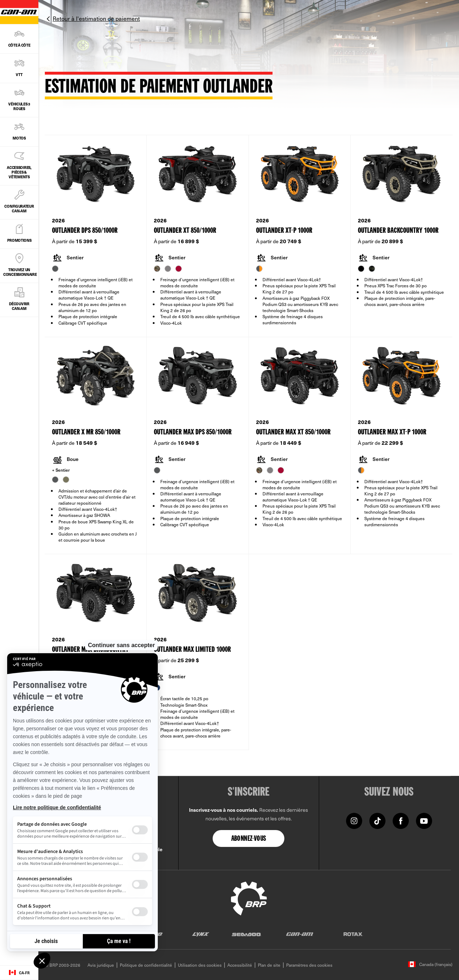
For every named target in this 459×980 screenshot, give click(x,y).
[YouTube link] (424, 820)
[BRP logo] (249, 897)
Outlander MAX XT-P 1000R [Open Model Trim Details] (392, 432)
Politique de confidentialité (146, 965)
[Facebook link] (401, 820)
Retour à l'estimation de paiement (96, 18)
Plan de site (269, 965)
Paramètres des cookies (309, 965)
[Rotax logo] (353, 934)
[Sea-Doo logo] (246, 934)
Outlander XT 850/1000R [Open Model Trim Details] (185, 231)
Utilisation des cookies (200, 965)
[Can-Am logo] (300, 934)
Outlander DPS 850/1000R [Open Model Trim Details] (85, 231)
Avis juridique (101, 965)
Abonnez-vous (249, 839)
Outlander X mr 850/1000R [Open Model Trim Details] (86, 432)
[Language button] (19, 973)
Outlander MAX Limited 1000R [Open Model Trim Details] (192, 650)
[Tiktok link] (377, 820)
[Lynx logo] (201, 934)
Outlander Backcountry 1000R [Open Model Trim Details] (398, 231)
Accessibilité (240, 965)
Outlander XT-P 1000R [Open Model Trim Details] (284, 231)
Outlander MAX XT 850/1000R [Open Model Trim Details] (293, 432)
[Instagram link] (354, 820)
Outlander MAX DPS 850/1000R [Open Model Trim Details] (193, 432)
